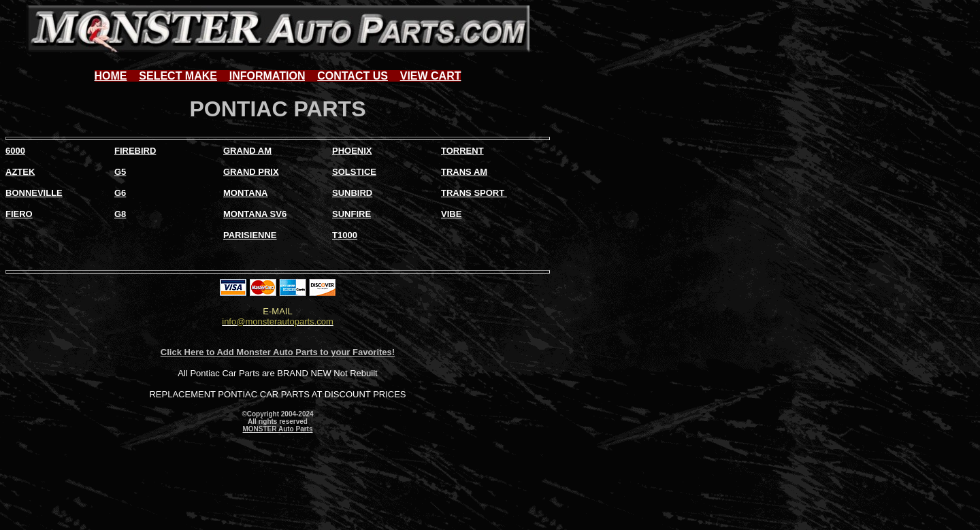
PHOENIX (352, 151)
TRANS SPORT (473, 193)
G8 (120, 214)
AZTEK (20, 172)
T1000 (345, 235)
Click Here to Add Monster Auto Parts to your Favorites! (278, 352)
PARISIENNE (250, 235)
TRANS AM (464, 172)
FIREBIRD (135, 151)
